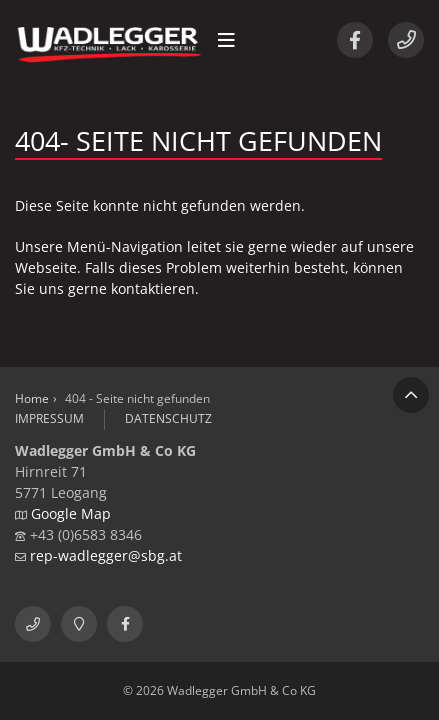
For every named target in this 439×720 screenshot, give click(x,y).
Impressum (49, 418)
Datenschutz (168, 418)
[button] (226, 40)
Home (32, 398)
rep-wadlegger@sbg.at (106, 555)
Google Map (71, 513)
